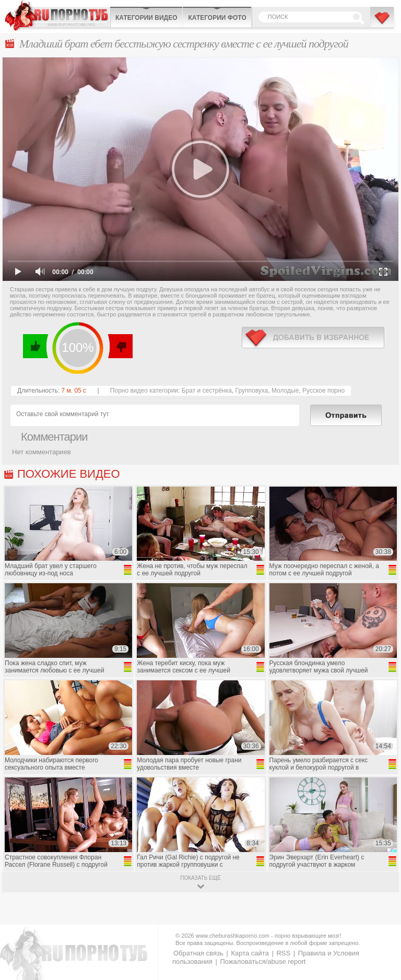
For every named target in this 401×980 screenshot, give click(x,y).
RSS (283, 953)
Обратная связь (198, 953)
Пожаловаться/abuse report (263, 961)
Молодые (285, 391)
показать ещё (200, 878)
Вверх (381, 921)
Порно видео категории (144, 391)
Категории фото (217, 18)
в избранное (313, 338)
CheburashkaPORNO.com (57, 15)
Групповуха (252, 391)
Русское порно (323, 391)
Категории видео (146, 18)
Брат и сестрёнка (207, 391)
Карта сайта (250, 953)
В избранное (383, 22)
